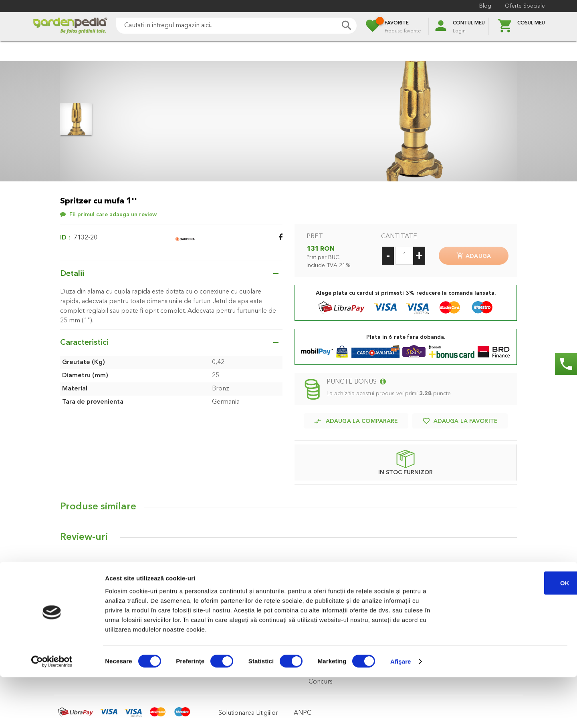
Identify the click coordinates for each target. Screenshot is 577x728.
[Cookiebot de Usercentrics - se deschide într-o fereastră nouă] (52, 712)
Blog (485, 6)
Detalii (72, 274)
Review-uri (84, 534)
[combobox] (236, 26)
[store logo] (70, 27)
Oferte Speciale (525, 6)
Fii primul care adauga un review (113, 215)
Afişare (401, 712)
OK (510, 633)
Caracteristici (84, 343)
